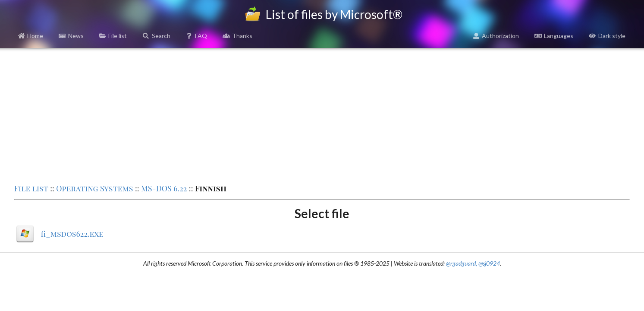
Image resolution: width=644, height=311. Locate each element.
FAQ (197, 36)
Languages (554, 36)
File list (113, 36)
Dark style (607, 36)
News (71, 36)
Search (156, 36)
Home (31, 36)
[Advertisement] (322, 115)
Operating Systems (94, 188)
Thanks (237, 36)
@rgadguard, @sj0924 (473, 263)
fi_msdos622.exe (72, 234)
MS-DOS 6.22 (164, 188)
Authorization (496, 36)
